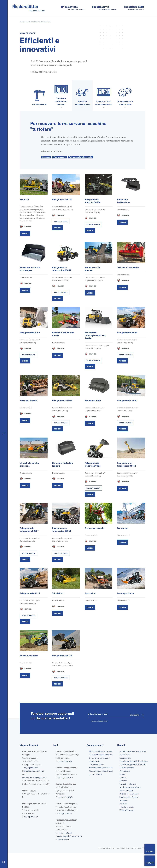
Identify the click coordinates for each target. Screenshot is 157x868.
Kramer (123, 774)
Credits (117, 848)
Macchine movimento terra (101, 768)
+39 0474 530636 (65, 761)
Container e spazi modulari (101, 755)
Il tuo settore (73, 8)
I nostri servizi (104, 8)
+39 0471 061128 (64, 833)
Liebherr (123, 778)
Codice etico (125, 758)
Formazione (125, 771)
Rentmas (123, 804)
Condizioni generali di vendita (133, 765)
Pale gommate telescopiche (81, 157)
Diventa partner (127, 768)
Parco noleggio (126, 791)
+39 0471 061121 (31, 817)
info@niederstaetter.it (34, 771)
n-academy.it (64, 840)
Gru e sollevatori (96, 765)
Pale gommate (60, 157)
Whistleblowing (126, 810)
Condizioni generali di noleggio (134, 761)
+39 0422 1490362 (65, 797)
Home (22, 22)
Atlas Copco (125, 755)
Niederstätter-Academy (130, 787)
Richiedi (25, 234)
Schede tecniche (127, 807)
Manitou (123, 781)
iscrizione (135, 715)
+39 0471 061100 (31, 768)
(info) (106, 721)
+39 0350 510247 (65, 814)
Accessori (46, 157)
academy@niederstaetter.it (70, 836)
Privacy (123, 848)
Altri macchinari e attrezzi (101, 752)
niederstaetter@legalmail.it (35, 778)
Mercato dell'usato (128, 784)
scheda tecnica (61, 222)
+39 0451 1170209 (65, 778)
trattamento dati (99, 721)
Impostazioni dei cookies (134, 848)
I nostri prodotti (134, 8)
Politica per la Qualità (129, 794)
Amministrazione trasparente (133, 752)
